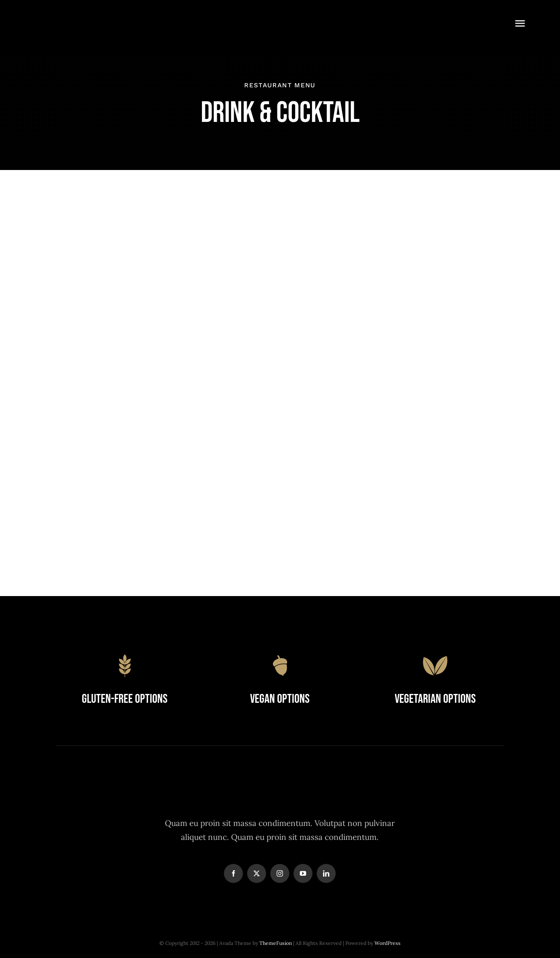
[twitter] (257, 873)
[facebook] (233, 873)
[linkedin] (326, 873)
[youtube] (303, 873)
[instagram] (280, 873)
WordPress (388, 943)
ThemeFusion (276, 943)
